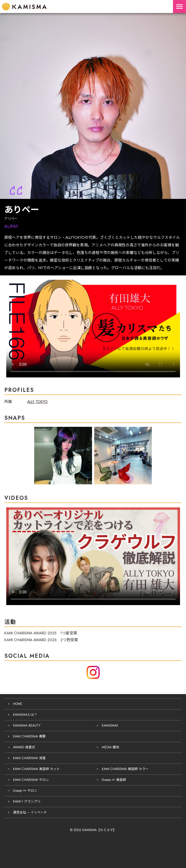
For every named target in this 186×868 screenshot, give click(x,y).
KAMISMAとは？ (25, 715)
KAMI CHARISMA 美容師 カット (36, 769)
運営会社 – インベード (30, 812)
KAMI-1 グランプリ (27, 802)
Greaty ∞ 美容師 (114, 780)
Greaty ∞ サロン (25, 791)
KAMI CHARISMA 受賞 (29, 758)
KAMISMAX (110, 726)
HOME (18, 704)
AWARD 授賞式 (24, 747)
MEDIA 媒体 (111, 747)
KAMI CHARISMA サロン (31, 780)
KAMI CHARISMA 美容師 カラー (125, 769)
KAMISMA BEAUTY (27, 726)
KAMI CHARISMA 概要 (29, 736)
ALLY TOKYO (37, 402)
